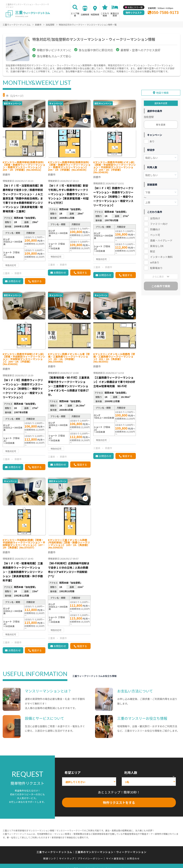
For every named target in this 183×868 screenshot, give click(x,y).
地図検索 (95, 14)
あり (152, 141)
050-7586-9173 (165, 12)
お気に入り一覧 (135, 7)
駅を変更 (161, 125)
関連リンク (50, 858)
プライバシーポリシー (90, 858)
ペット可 (155, 235)
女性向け (155, 218)
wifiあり (155, 262)
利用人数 (131, 772)
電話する (37, 281)
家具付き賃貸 (115, 14)
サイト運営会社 (115, 858)
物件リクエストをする (119, 802)
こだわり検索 (105, 14)
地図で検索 (162, 93)
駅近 (153, 251)
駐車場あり (156, 268)
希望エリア (73, 772)
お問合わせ (14, 281)
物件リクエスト (134, 13)
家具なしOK (157, 246)
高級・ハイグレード (161, 240)
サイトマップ (67, 858)
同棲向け (155, 229)
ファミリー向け (159, 224)
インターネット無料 (161, 257)
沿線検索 (85, 14)
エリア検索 (75, 14)
